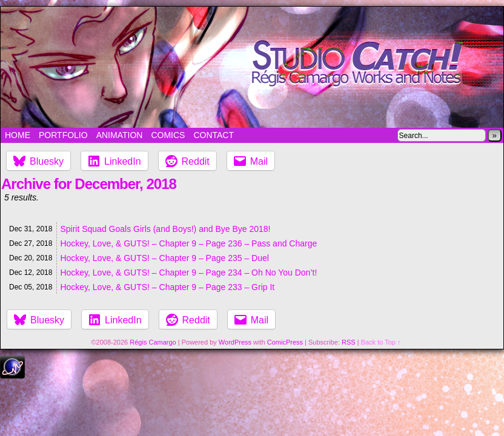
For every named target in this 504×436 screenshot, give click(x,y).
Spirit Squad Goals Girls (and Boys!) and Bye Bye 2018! (165, 229)
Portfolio (63, 135)
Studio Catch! (252, 67)
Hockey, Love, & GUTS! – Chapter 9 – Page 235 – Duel (164, 258)
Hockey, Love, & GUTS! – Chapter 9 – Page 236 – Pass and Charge (188, 243)
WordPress (235, 342)
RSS (349, 342)
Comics (168, 135)
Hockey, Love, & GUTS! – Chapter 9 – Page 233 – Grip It (167, 287)
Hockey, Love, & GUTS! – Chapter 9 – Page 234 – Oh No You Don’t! (188, 272)
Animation (120, 135)
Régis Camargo (153, 342)
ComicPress (285, 342)
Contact (214, 135)
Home (18, 135)
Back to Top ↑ (381, 342)
